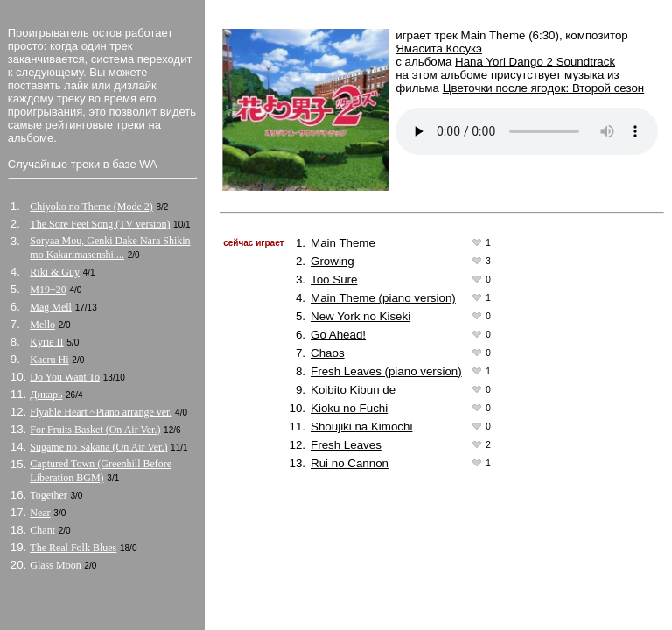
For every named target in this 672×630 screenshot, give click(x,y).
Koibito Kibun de (353, 390)
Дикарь (46, 395)
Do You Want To (65, 377)
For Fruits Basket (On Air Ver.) (95, 430)
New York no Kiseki (360, 316)
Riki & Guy (55, 272)
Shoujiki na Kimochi (361, 427)
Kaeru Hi (49, 360)
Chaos (328, 353)
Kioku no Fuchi (349, 408)
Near (40, 513)
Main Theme (343, 243)
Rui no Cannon (350, 463)
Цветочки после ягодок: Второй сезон (544, 88)
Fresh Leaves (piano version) (386, 371)
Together (48, 495)
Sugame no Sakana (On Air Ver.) (98, 447)
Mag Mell (51, 307)
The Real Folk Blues (73, 548)
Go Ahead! (338, 335)
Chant (42, 530)
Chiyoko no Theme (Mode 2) (91, 206)
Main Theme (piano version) (383, 298)
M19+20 (48, 290)
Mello (42, 325)
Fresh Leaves (346, 445)
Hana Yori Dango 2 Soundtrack (535, 62)
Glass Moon (55, 565)
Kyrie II (46, 342)
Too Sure (334, 280)
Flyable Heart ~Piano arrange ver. (101, 412)
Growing (332, 261)
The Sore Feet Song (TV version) (100, 224)
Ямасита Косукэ (439, 49)
